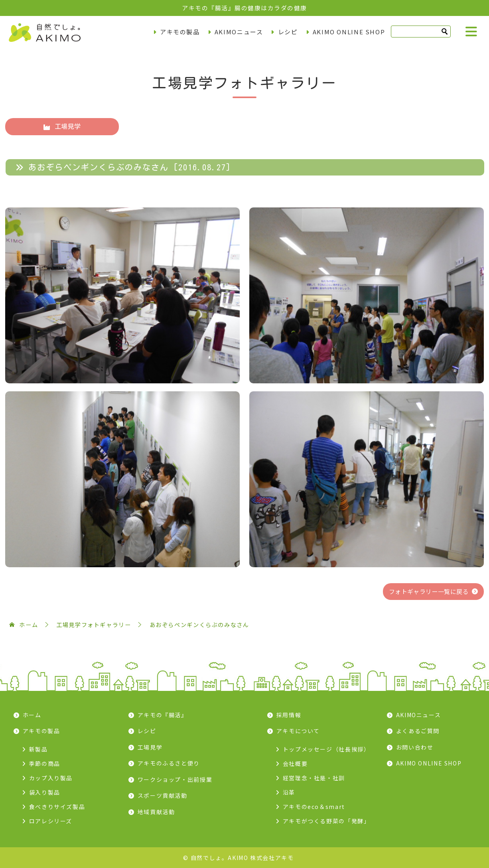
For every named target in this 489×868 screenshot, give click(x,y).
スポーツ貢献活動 (163, 795)
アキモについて (298, 731)
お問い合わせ (415, 747)
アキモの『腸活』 (163, 715)
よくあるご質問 (418, 731)
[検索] (421, 32)
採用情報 (289, 715)
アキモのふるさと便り (169, 763)
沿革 (289, 792)
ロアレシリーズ (51, 821)
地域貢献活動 (156, 812)
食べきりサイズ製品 (57, 807)
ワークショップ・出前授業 (175, 779)
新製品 (38, 749)
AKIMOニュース (239, 32)
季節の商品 (45, 763)
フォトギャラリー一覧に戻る (429, 591)
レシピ (288, 32)
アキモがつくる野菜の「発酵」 (326, 821)
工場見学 (62, 127)
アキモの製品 (180, 32)
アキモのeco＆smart (314, 807)
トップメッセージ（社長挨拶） (326, 749)
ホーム (32, 715)
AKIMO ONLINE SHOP (349, 32)
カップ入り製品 (51, 778)
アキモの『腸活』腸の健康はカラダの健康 (244, 8)
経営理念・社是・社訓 (314, 778)
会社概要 (295, 763)
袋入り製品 (45, 792)
